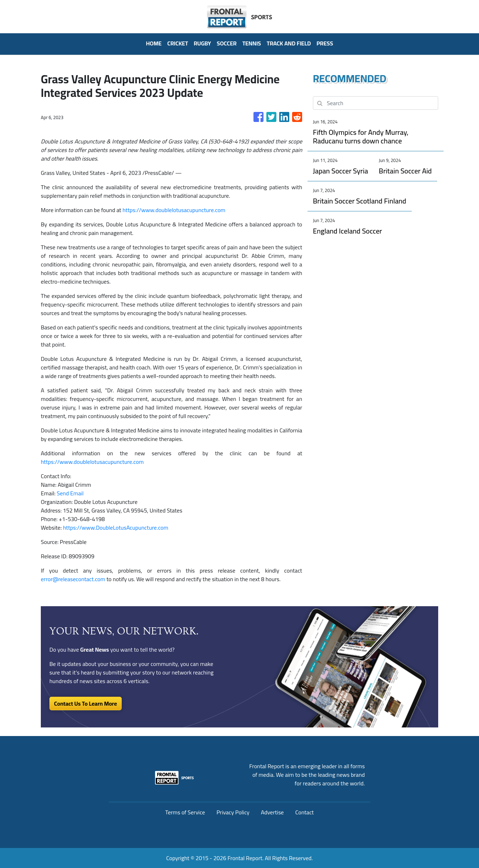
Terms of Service (185, 812)
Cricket (178, 43)
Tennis (252, 43)
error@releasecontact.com (73, 579)
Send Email (70, 493)
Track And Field (289, 43)
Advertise (272, 812)
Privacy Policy (233, 812)
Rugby (202, 43)
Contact (305, 812)
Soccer (227, 43)
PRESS (325, 43)
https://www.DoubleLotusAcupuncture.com (116, 528)
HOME (154, 43)
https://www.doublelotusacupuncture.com (174, 210)
